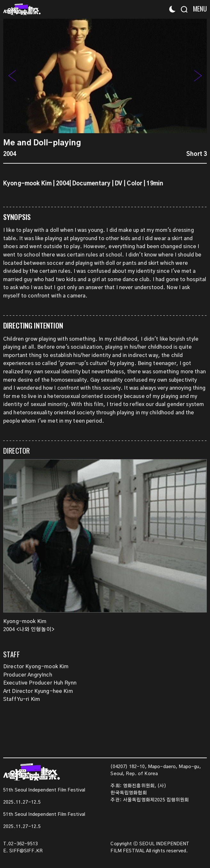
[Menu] (198, 9)
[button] (198, 76)
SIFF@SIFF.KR (26, 851)
